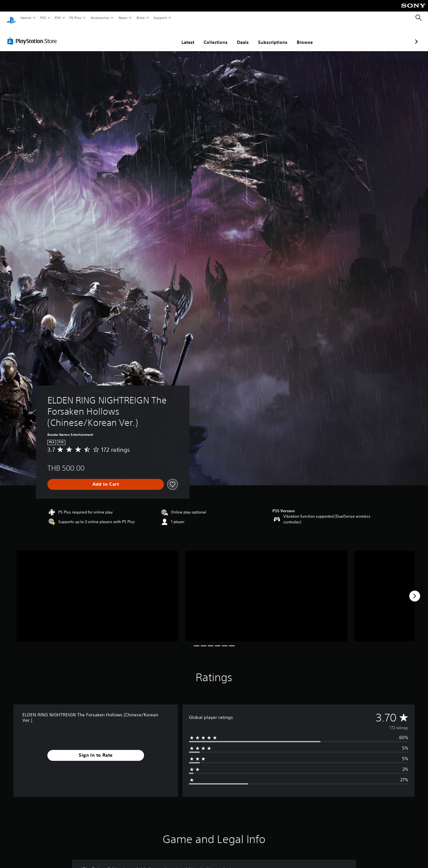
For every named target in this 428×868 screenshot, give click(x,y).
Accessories (100, 18)
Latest (154, 36)
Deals (209, 36)
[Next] (415, 590)
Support (160, 18)
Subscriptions (239, 36)
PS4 (58, 18)
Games (26, 18)
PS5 (43, 18)
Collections (182, 36)
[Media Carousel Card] (97, 590)
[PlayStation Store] (33, 35)
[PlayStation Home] (11, 18)
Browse (271, 36)
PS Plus (76, 18)
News (123, 18)
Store (140, 18)
